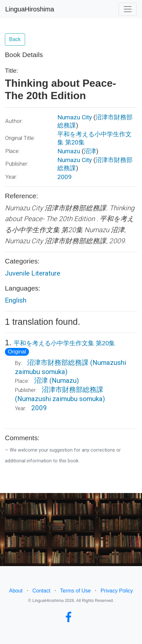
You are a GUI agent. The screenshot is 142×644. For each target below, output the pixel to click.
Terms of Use (76, 591)
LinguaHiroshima (30, 9)
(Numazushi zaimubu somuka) (60, 399)
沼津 (90, 151)
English (16, 300)
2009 (64, 177)
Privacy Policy (117, 591)
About (16, 591)
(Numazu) (64, 381)
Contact (41, 591)
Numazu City (75, 117)
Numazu (69, 151)
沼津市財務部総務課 (58, 363)
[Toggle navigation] (128, 9)
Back (15, 39)
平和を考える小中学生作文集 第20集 (64, 343)
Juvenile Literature (33, 273)
